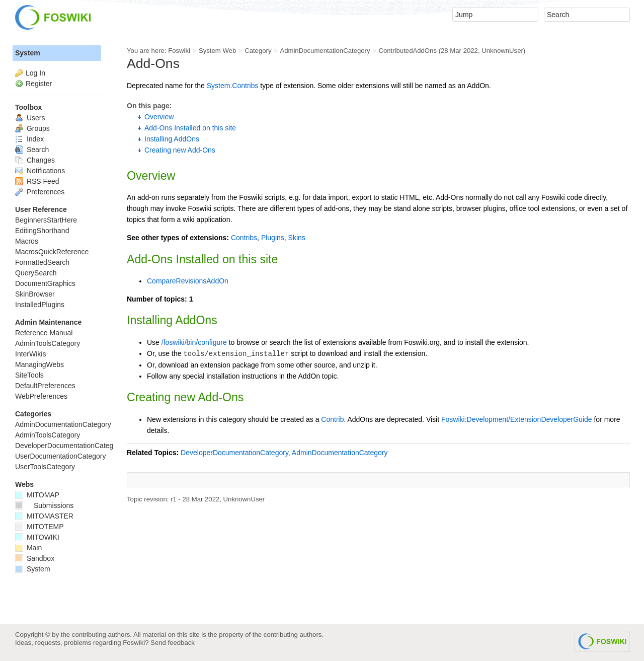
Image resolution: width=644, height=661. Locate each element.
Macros (27, 241)
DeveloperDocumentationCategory (234, 453)
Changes (35, 160)
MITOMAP (37, 495)
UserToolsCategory (45, 467)
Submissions (44, 505)
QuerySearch (36, 273)
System (28, 53)
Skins (297, 238)
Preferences (40, 192)
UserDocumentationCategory (61, 456)
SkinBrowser (35, 294)
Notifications (40, 171)
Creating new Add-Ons (180, 150)
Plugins (273, 238)
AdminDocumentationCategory (325, 51)
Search (32, 150)
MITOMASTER (44, 516)
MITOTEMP (39, 527)
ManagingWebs (39, 364)
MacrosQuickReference (52, 252)
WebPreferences (41, 396)
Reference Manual (44, 333)
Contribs (244, 238)
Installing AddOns (172, 139)
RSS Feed (37, 181)
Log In (35, 73)
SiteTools (29, 375)
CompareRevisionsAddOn (188, 281)
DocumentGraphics (45, 283)
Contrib (332, 419)
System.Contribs (233, 86)
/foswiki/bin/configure (194, 342)
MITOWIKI (37, 537)
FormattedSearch (42, 262)
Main (28, 548)
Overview (159, 117)
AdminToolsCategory (48, 343)
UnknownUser (502, 51)
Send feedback (173, 643)
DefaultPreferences (45, 386)
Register (39, 84)
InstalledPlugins (40, 305)
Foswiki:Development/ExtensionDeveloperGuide (517, 419)
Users (30, 118)
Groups (32, 128)
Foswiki (179, 51)
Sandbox (35, 558)
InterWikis (30, 354)
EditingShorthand (42, 231)
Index (29, 139)
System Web (217, 51)
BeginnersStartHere (46, 220)
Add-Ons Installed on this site (190, 128)
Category (258, 51)
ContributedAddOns (408, 51)
